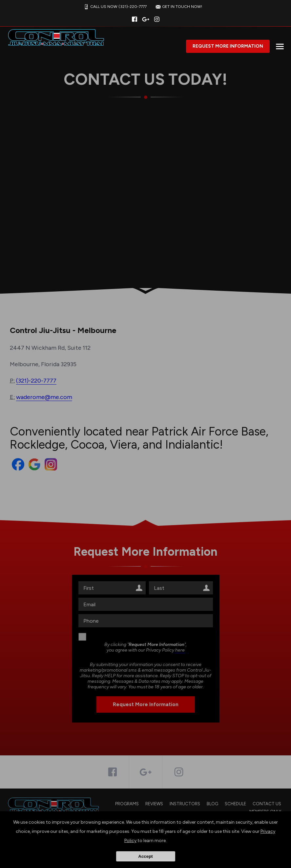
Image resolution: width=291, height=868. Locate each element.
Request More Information (228, 46)
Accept (145, 856)
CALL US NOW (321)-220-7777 (114, 7)
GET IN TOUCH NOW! (178, 7)
